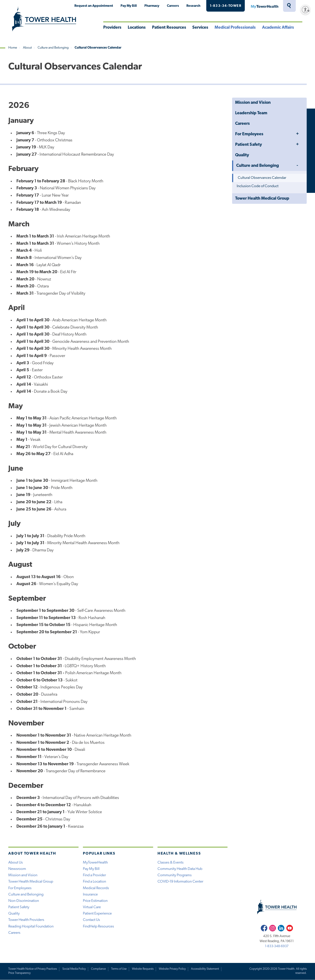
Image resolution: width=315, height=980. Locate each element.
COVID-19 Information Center (180, 882)
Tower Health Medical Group (262, 199)
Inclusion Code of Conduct (258, 186)
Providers (112, 28)
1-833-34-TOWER (226, 6)
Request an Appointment (94, 6)
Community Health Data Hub (180, 869)
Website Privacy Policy (172, 969)
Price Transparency (19, 973)
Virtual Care (92, 907)
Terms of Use (119, 969)
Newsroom (17, 869)
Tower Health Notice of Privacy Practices (33, 969)
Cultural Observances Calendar (262, 178)
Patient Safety (248, 145)
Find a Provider (94, 875)
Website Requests (143, 969)
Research (193, 6)
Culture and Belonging (53, 48)
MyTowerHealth (264, 6)
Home (13, 48)
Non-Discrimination (24, 901)
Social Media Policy (74, 969)
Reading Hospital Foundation (31, 926)
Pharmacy (152, 6)
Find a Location (94, 882)
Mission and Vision (253, 103)
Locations (137, 28)
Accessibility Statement (205, 969)
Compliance (98, 969)
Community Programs (175, 875)
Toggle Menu (297, 134)
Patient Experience (97, 914)
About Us (16, 863)
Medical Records (96, 888)
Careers (173, 6)
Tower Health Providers (26, 920)
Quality (242, 155)
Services (200, 28)
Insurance (90, 895)
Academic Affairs (278, 28)
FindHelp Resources (98, 926)
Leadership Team (251, 113)
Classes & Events (171, 863)
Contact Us (91, 920)
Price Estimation (95, 901)
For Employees (249, 134)
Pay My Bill (129, 6)
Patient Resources (169, 28)
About (27, 48)
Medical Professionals (235, 28)
